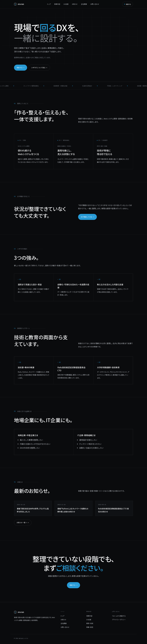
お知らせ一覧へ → (23, 523)
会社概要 (84, 4)
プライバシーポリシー (119, 620)
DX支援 (66, 4)
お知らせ (75, 4)
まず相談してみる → (87, 217)
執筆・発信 (90, 627)
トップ (49, 4)
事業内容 (57, 4)
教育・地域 (90, 623)
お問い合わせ (95, 4)
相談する (128, 4)
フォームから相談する (119, 616)
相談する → (21, 68)
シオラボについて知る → (39, 68)
